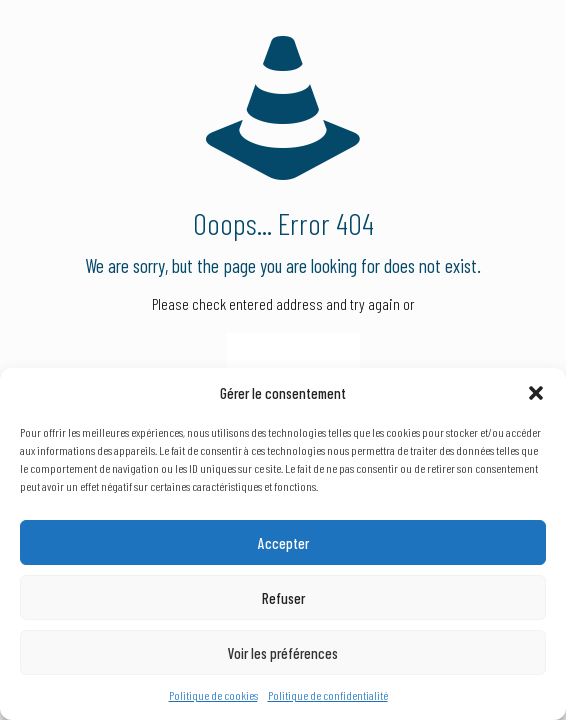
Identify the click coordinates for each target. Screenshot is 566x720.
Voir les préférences (283, 653)
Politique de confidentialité (328, 695)
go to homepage (293, 360)
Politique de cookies (213, 695)
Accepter (283, 543)
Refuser (283, 598)
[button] (536, 393)
